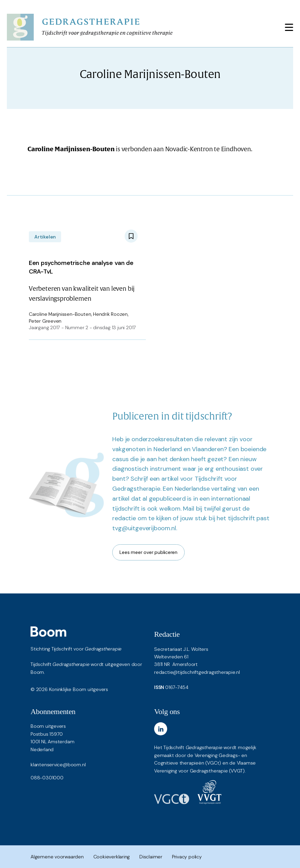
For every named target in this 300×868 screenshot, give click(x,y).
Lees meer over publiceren (148, 552)
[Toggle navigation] (289, 27)
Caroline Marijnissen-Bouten (60, 314)
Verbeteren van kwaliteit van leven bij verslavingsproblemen (83, 279)
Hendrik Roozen (110, 314)
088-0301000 (47, 778)
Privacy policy (187, 857)
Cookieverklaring (112, 857)
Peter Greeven (45, 321)
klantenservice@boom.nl (58, 765)
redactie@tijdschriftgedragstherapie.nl (197, 672)
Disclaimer (151, 857)
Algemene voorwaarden (57, 857)
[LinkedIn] (161, 729)
